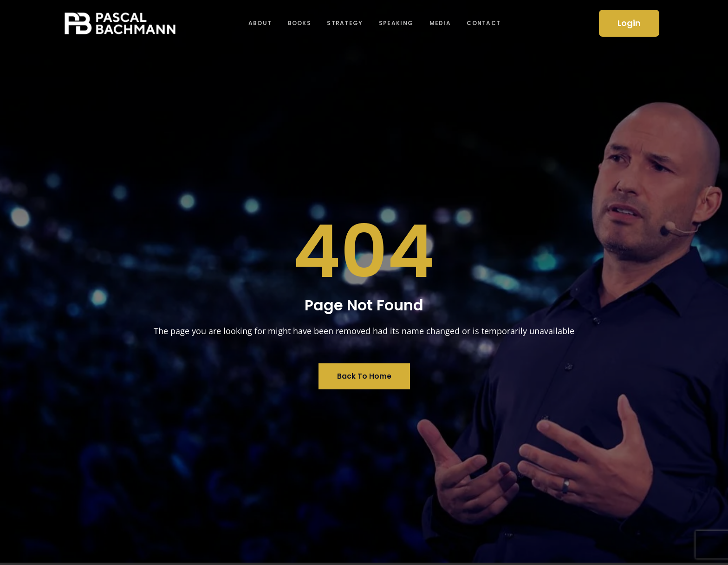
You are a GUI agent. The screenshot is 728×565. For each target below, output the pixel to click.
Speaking (397, 23)
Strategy (345, 23)
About (259, 23)
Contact (486, 23)
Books (299, 23)
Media (442, 23)
